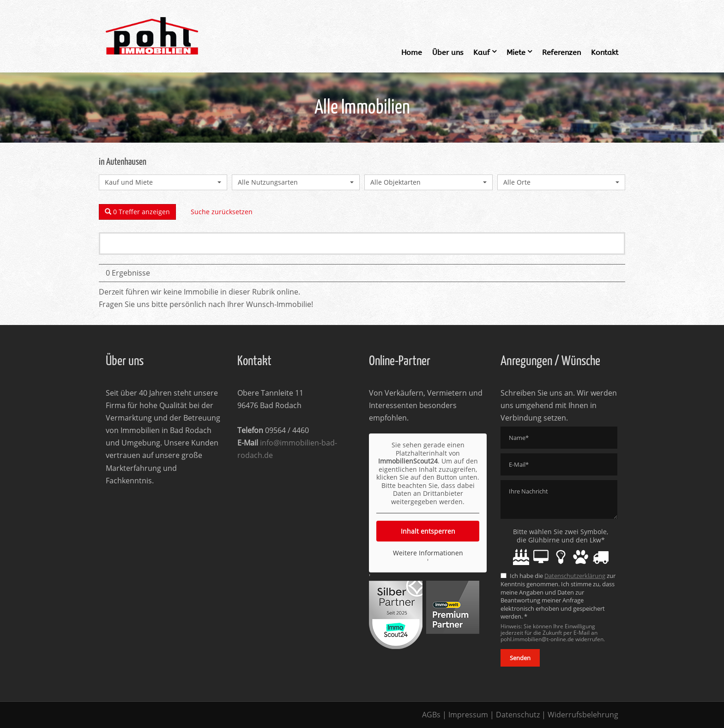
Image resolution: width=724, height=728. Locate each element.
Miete (516, 52)
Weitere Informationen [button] (428, 553)
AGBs (431, 715)
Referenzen (561, 52)
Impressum (468, 715)
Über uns (448, 52)
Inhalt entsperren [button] (428, 531)
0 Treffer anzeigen (137, 212)
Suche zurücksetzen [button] (222, 212)
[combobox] (163, 182)
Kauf (482, 52)
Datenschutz (518, 715)
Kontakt (605, 52)
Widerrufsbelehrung (583, 715)
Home (412, 52)
